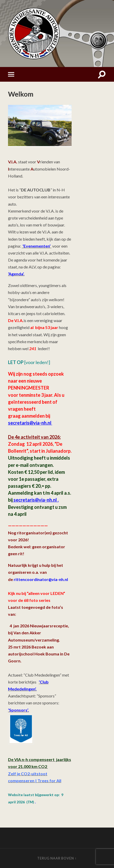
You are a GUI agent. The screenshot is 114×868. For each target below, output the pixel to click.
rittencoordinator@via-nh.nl (41, 579)
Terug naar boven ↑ (57, 858)
